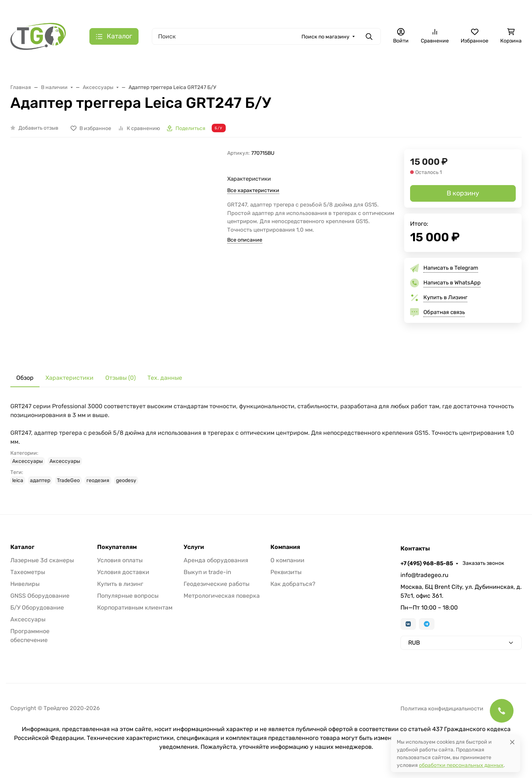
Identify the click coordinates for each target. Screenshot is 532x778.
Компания (285, 547)
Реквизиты (286, 572)
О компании (287, 560)
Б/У (471, 67)
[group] (132, 253)
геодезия (98, 480)
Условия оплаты (120, 560)
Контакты (315, 9)
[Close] (512, 742)
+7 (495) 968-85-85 (444, 9)
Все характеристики (253, 190)
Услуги (194, 547)
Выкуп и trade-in (207, 572)
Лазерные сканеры (139, 67)
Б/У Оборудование (37, 608)
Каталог (22, 547)
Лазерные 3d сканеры (42, 560)
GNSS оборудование (338, 67)
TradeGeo (68, 480)
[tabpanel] (266, 443)
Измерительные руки (272, 67)
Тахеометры (79, 67)
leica (18, 480)
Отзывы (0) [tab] (120, 378)
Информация (271, 9)
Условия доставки (123, 572)
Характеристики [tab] (69, 378)
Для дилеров (228, 9)
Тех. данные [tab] (165, 378)
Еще (502, 67)
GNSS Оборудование (40, 596)
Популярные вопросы (128, 596)
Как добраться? (293, 584)
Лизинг (192, 9)
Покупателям (117, 547)
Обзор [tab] (25, 378)
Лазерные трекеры (208, 67)
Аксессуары (399, 67)
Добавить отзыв (38, 128)
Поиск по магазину (325, 37)
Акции (135, 9)
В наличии (30, 67)
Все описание (245, 240)
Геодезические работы (216, 584)
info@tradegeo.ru (424, 575)
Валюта (23, 9)
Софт (440, 67)
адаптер (40, 480)
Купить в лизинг (120, 584)
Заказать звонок (501, 9)
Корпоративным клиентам (135, 608)
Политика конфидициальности (442, 709)
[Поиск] (266, 36)
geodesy (126, 480)
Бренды (163, 9)
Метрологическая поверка (222, 596)
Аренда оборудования (216, 560)
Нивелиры (25, 584)
